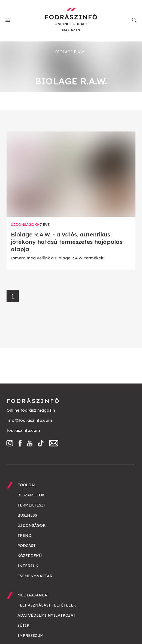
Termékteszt (32, 505)
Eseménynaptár (35, 576)
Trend (24, 535)
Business (27, 515)
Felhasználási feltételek (47, 605)
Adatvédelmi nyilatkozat (46, 615)
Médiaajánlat (33, 595)
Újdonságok (32, 525)
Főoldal (27, 485)
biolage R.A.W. (70, 52)
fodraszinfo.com (23, 430)
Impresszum (31, 636)
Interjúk (28, 566)
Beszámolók (31, 495)
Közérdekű (30, 556)
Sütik (24, 625)
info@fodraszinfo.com (29, 420)
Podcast (27, 546)
